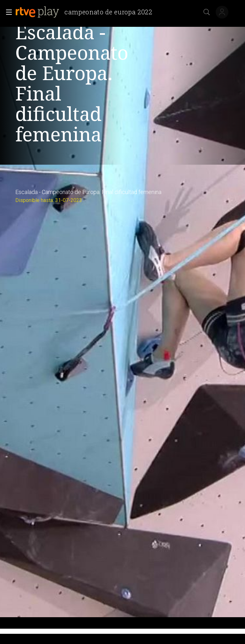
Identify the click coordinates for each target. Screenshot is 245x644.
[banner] (86, 12)
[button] (7, 12)
